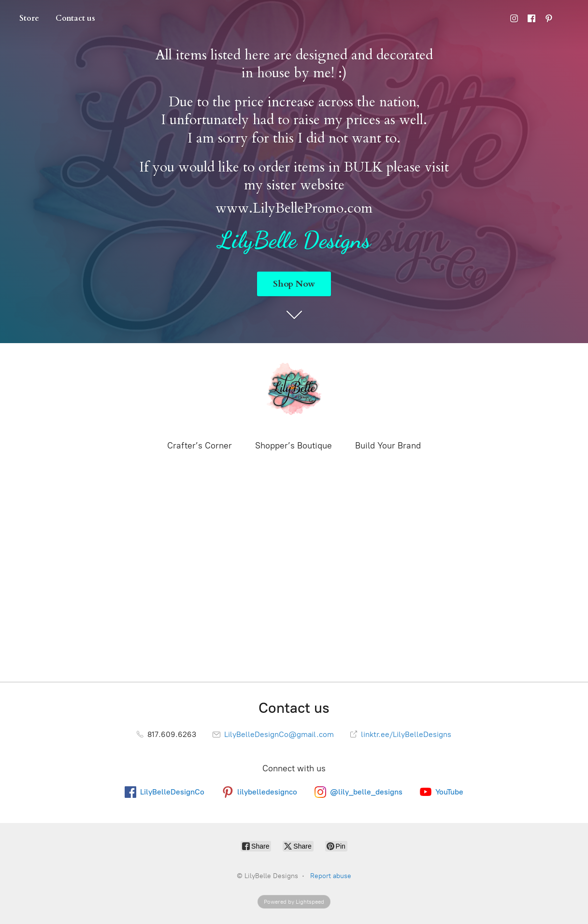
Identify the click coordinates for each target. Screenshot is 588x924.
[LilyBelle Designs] (294, 390)
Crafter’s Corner (200, 446)
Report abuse (331, 876)
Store (29, 18)
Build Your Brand (388, 446)
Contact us (75, 18)
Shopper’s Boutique (294, 446)
